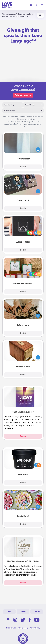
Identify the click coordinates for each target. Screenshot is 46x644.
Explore (23, 436)
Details (23, 167)
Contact (37, 612)
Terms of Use (11, 628)
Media (23, 612)
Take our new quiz (23, 95)
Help (9, 612)
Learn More (24, 16)
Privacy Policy (23, 628)
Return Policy (35, 628)
